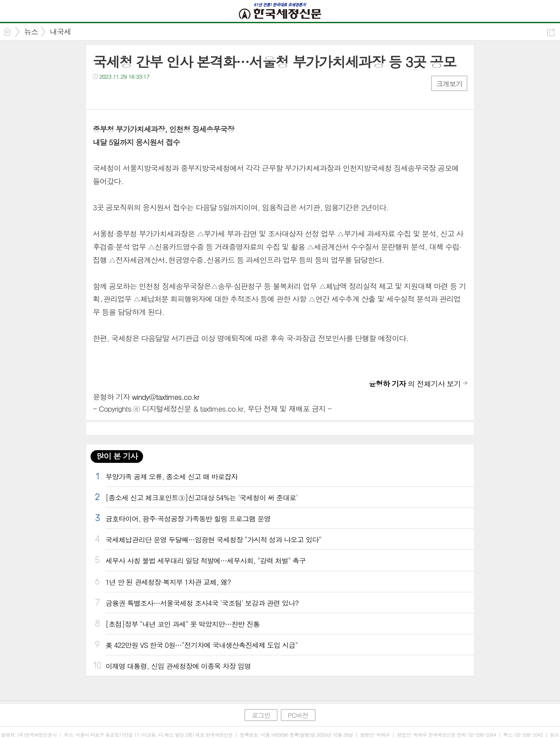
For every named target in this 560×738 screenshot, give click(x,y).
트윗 (118, 94)
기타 (153, 94)
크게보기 (449, 84)
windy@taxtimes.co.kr (165, 397)
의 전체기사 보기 (415, 384)
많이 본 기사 (117, 456)
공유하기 (551, 32)
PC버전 (298, 715)
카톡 (135, 94)
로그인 (261, 715)
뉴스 (31, 31)
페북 (100, 94)
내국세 (60, 31)
